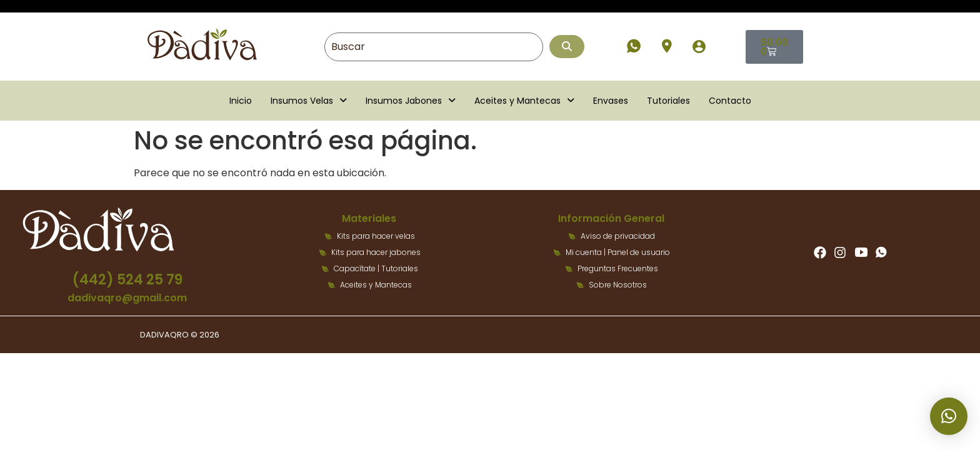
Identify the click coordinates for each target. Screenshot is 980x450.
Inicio (241, 101)
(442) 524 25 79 (127, 280)
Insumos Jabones (411, 101)
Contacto (730, 101)
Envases (611, 101)
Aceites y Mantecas (524, 101)
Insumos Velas (309, 101)
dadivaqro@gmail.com (127, 298)
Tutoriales (668, 101)
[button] (309, 101)
